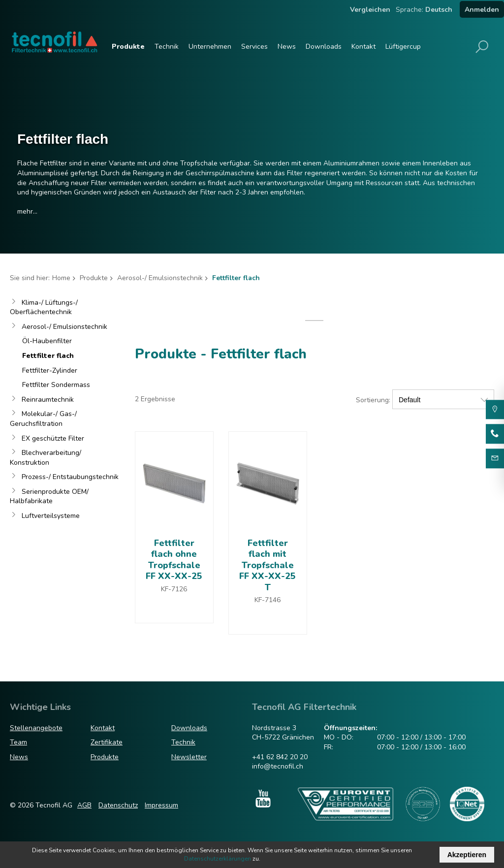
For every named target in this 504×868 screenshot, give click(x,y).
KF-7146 (268, 600)
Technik (167, 47)
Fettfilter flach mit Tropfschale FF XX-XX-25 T (268, 565)
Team (18, 742)
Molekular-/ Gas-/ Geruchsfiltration (43, 419)
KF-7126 (174, 589)
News (287, 47)
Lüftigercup (403, 47)
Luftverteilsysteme (51, 516)
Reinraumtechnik (48, 400)
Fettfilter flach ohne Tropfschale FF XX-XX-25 (174, 560)
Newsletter (189, 757)
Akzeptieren (467, 855)
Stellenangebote (36, 728)
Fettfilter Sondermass (56, 385)
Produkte (128, 47)
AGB (84, 805)
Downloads (324, 47)
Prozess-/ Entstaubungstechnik (70, 477)
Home (61, 278)
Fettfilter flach (48, 356)
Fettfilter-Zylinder (50, 370)
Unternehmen (210, 47)
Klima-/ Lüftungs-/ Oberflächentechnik (44, 307)
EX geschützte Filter (53, 438)
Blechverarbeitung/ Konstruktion (46, 458)
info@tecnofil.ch (278, 766)
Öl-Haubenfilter (47, 341)
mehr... (27, 211)
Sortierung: (373, 400)
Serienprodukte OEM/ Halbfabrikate (49, 497)
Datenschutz (118, 805)
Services (254, 47)
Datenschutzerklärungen (218, 859)
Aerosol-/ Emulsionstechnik (160, 278)
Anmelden (482, 10)
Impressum (161, 805)
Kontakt (363, 47)
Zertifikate (107, 742)
